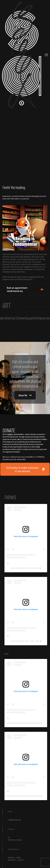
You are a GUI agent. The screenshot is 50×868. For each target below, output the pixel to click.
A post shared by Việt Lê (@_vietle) (26, 568)
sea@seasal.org (14, 820)
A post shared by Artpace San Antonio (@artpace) (28, 796)
